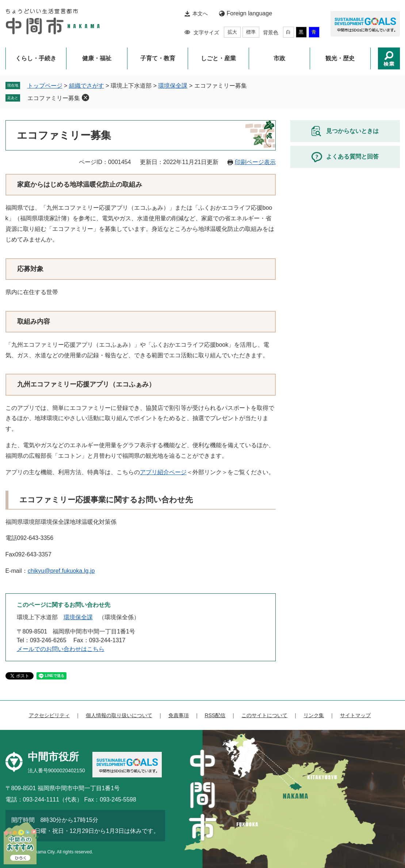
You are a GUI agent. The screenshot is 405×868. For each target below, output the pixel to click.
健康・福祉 (97, 58)
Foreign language (250, 13)
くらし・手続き (36, 58)
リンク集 (314, 715)
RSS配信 (215, 715)
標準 (251, 32)
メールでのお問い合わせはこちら (61, 649)
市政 (279, 58)
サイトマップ (355, 715)
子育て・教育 (158, 58)
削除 (85, 98)
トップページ (45, 86)
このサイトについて (264, 715)
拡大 (232, 32)
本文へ (200, 14)
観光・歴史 (340, 58)
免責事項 (179, 715)
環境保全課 (173, 86)
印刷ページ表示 (255, 162)
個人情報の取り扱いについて (119, 715)
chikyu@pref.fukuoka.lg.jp (61, 571)
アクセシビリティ (49, 715)
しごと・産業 (218, 58)
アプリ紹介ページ (163, 472)
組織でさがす (87, 86)
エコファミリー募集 (54, 98)
